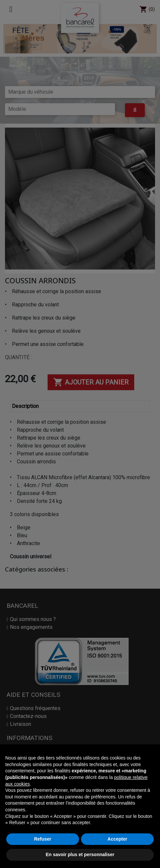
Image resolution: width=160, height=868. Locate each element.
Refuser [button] (43, 839)
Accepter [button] (117, 839)
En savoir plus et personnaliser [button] (80, 854)
